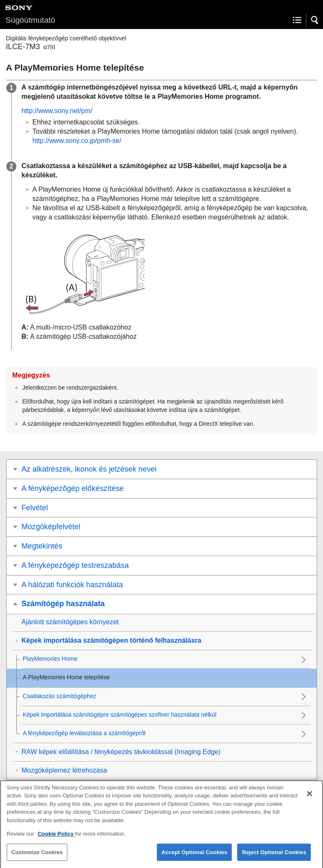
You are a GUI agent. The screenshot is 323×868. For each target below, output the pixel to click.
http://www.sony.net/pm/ (57, 111)
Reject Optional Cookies (274, 857)
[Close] (310, 799)
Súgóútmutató (30, 20)
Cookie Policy (57, 839)
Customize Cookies (37, 857)
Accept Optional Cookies (195, 857)
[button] (315, 20)
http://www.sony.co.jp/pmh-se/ (77, 141)
